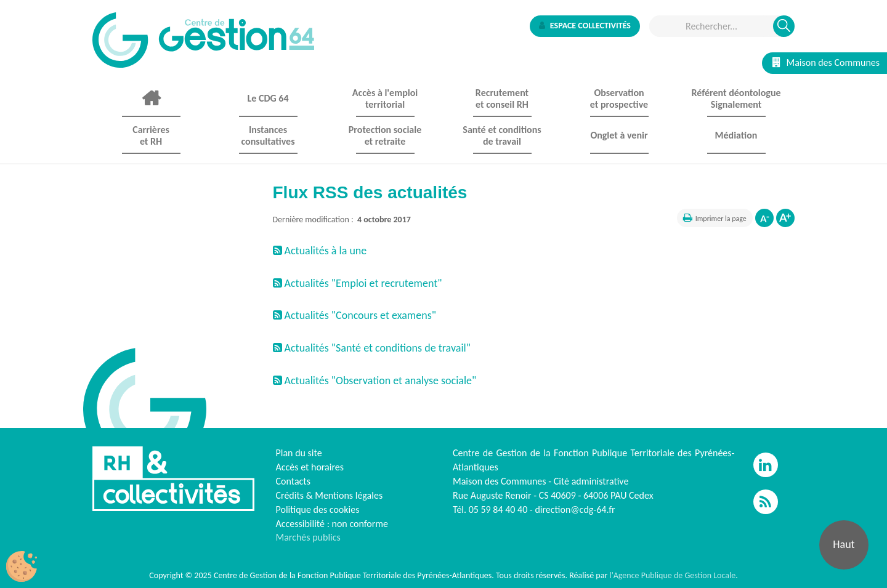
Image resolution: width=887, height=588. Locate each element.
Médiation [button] (736, 135)
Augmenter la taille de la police (785, 218)
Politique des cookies (318, 509)
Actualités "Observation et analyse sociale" (375, 381)
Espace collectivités (585, 26)
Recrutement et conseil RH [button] (502, 99)
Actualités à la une (320, 251)
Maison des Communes (826, 62)
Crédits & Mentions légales (330, 495)
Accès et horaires (310, 467)
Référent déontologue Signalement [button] (736, 99)
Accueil (151, 99)
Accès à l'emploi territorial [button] (385, 99)
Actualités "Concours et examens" (354, 315)
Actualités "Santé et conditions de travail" (372, 348)
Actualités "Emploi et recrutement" (358, 283)
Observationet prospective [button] (619, 99)
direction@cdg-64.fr (575, 509)
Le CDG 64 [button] (268, 98)
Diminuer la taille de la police (764, 218)
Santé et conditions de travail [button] (502, 135)
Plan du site (299, 453)
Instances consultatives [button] (268, 135)
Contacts (293, 481)
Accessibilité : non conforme (332, 524)
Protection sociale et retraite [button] (385, 135)
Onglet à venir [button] (619, 135)
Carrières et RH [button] (151, 135)
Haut (844, 544)
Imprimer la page (721, 219)
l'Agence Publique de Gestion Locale (672, 575)
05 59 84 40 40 (498, 509)
